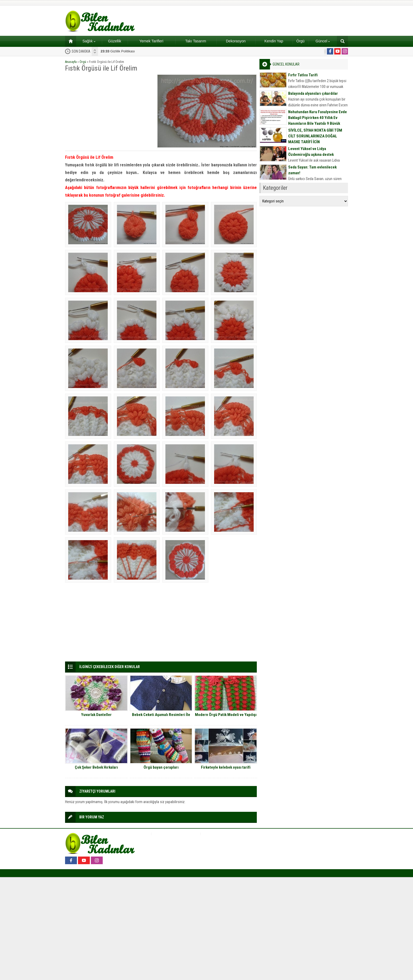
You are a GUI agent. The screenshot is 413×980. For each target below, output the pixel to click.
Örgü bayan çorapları (161, 767)
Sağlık (89, 41)
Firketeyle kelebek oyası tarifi (226, 767)
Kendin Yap (274, 41)
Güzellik (115, 41)
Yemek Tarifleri (151, 41)
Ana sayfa (69, 41)
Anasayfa (71, 62)
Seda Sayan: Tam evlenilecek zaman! (312, 170)
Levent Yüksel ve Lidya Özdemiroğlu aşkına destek (311, 152)
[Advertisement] (109, 111)
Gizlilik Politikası (118, 51)
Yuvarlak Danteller (96, 715)
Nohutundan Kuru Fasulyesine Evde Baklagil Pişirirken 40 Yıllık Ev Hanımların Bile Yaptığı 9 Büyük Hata (318, 121)
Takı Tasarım (196, 41)
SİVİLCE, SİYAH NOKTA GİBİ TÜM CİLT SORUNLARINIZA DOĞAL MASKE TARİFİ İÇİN (315, 136)
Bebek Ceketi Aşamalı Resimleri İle (161, 715)
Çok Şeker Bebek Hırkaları (96, 767)
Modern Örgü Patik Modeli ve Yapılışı (226, 715)
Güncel (323, 41)
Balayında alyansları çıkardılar (313, 93)
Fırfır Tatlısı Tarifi (303, 75)
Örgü (300, 41)
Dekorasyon (236, 41)
